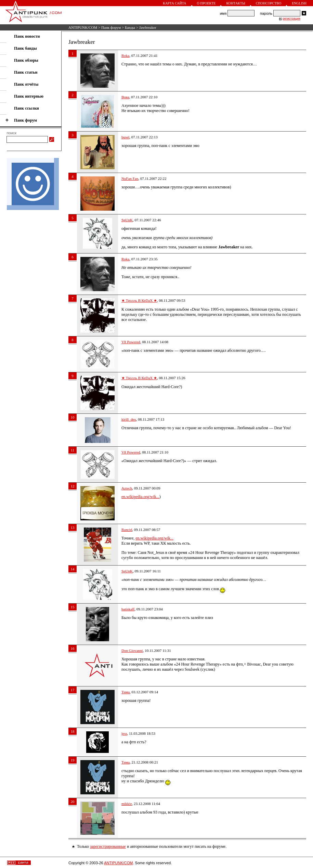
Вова (125, 97)
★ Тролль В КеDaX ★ (139, 300)
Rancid (127, 530)
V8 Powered (131, 342)
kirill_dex (129, 419)
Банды (130, 27)
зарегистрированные (108, 846)
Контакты (236, 3)
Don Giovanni (132, 650)
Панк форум (111, 27)
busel (125, 137)
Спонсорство (269, 3)
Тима (126, 692)
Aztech (127, 488)
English (299, 3)
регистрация (291, 18)
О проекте (206, 3)
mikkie (127, 804)
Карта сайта (174, 3)
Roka (125, 55)
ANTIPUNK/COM (83, 27)
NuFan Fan (130, 178)
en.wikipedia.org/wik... (140, 497)
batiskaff (128, 609)
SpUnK (127, 220)
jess (124, 733)
